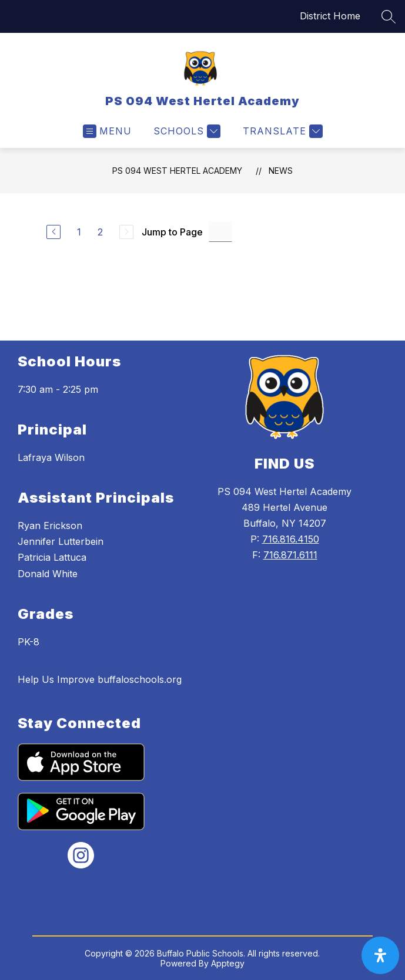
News (281, 171)
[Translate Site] (281, 131)
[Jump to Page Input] (220, 232)
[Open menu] (107, 131)
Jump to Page (172, 232)
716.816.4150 (291, 539)
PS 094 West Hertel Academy (177, 171)
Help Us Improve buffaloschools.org (100, 679)
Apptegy (228, 963)
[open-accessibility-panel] (380, 955)
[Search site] (389, 16)
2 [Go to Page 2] (100, 232)
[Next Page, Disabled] (126, 232)
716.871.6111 (290, 555)
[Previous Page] (53, 232)
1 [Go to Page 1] (79, 232)
